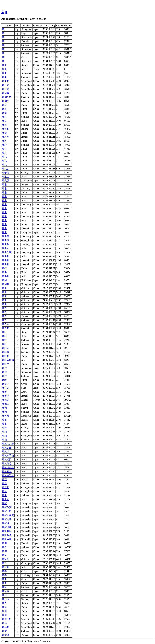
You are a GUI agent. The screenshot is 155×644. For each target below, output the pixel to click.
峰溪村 (6, 487)
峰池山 (6, 404)
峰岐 (4, 268)
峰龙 (4, 631)
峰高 (4, 623)
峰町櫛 (6, 523)
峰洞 (4, 432)
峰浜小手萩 (8, 456)
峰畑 (4, 543)
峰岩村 (6, 328)
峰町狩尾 (7, 531)
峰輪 (4, 587)
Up (4, 11)
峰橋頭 (6, 400)
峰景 (4, 392)
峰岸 (4, 368)
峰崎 (4, 380)
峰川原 (7, 388)
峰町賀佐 (7, 535)
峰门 (4, 595)
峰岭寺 (6, 348)
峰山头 (6, 244)
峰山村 (6, 256)
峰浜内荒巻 (8, 444)
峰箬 (4, 551)
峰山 (4, 185)
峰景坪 (6, 396)
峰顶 (4, 607)
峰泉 (4, 420)
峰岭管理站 (8, 360)
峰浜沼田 (7, 460)
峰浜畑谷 (7, 464)
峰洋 (4, 428)
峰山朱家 (7, 252)
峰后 (4, 133)
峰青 (4, 603)
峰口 (4, 121)
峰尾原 (6, 181)
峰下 (4, 73)
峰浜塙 (6, 452)
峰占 (4, 117)
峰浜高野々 (8, 476)
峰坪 (4, 141)
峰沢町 (6, 416)
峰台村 (6, 129)
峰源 (4, 479)
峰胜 (4, 563)
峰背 (4, 555)
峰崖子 (6, 384)
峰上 (4, 65)
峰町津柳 (7, 527)
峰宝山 (6, 177)
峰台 (4, 125)
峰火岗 (6, 499)
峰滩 (4, 491)
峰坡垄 (6, 137)
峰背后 (6, 559)
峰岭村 (6, 356)
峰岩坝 (6, 324)
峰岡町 (6, 284)
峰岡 (4, 280)
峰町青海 (7, 539)
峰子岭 (6, 173)
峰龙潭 (6, 635)
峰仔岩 (6, 85)
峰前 (4, 105)
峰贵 (4, 579)
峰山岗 (6, 248)
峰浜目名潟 (8, 468)
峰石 (4, 547)
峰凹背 (6, 93)
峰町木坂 (7, 519)
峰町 (4, 503)
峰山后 (6, 236)
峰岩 (4, 288)
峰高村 (6, 627)
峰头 (4, 149)
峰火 (4, 495)
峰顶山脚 (7, 619)
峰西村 (6, 567)
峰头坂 (6, 169)
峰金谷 (6, 591)
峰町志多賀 (8, 515)
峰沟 (4, 408)
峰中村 (6, 81)
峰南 (4, 113)
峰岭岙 (6, 352)
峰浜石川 (7, 472)
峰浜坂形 (7, 448)
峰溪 (4, 483)
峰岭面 (6, 364)
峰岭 (4, 332)
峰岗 (4, 272)
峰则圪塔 (7, 97)
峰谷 (4, 571)
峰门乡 (6, 599)
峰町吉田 (7, 511)
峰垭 (4, 145)
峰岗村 (6, 276)
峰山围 (6, 240)
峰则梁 (6, 101)
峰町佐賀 (7, 507)
